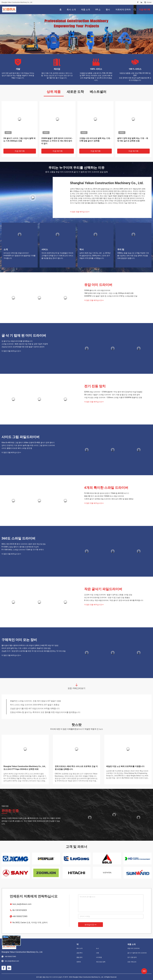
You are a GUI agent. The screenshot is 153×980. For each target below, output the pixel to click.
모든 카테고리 (132, 962)
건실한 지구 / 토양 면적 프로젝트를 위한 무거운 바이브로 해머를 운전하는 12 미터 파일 (34, 651)
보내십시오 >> (91, 925)
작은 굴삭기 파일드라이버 (103, 589)
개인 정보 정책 (101, 962)
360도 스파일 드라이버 (18, 538)
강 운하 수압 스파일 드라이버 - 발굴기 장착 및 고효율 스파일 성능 (108, 595)
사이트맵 (99, 957)
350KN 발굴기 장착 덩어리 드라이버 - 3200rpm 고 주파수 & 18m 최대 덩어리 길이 (57, 141)
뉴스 (97, 948)
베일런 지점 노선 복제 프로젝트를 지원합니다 (125, 766)
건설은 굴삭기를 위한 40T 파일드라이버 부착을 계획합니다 (35, 709)
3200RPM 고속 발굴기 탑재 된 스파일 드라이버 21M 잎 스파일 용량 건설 (111, 296)
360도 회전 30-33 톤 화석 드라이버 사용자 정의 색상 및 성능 (24, 544)
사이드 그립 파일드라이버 (21, 437)
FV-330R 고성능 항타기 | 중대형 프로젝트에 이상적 (20, 547)
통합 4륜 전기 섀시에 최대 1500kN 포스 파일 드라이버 (104, 496)
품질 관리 (80, 957)
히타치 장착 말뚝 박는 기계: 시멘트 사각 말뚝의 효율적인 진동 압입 (26, 648)
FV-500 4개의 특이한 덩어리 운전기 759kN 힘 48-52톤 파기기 (107, 493)
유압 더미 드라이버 (98, 285)
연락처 (79, 962)
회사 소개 (80, 948)
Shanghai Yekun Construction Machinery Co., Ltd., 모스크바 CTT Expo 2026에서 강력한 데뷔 (25, 768)
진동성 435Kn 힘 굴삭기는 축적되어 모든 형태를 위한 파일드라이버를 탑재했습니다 (45, 712)
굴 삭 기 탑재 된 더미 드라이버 (24, 335)
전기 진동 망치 (95, 386)
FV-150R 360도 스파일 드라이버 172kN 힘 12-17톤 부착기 (23, 550)
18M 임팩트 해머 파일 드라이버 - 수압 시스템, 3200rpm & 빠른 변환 (109, 293)
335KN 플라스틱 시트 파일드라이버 (97, 290)
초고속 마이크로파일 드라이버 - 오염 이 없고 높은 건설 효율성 (107, 598)
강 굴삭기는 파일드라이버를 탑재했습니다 (17, 341)
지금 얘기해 (20, 151)
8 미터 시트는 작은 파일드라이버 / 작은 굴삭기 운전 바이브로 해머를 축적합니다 (114, 600)
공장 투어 (80, 953)
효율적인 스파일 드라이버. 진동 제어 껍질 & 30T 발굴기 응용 (36, 701)
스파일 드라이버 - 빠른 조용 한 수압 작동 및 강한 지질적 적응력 (25, 344)
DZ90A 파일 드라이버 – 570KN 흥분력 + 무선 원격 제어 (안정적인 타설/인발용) (113, 392)
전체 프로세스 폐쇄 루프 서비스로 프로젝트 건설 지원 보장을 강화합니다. (76, 768)
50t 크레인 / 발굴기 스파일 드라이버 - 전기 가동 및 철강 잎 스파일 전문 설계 (112, 395)
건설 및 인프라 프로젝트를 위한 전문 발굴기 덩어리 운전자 (23, 347)
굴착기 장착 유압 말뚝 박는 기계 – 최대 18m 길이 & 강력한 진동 (133, 140)
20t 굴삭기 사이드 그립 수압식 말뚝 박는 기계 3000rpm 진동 (19, 140)
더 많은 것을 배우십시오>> (80, 212)
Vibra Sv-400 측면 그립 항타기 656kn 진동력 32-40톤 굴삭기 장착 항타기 (28, 443)
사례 (97, 953)
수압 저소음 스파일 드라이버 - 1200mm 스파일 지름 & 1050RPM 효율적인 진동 (113, 397)
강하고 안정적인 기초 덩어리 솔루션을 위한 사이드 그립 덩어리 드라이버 (28, 445)
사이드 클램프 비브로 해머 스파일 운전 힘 (17, 448)
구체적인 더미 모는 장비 (19, 640)
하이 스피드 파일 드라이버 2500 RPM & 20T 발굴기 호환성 (35, 705)
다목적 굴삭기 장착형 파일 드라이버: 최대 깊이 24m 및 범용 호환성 (109, 499)
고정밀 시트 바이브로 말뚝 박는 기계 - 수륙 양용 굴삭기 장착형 (95, 140)
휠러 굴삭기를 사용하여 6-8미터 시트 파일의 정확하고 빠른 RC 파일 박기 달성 (30, 645)
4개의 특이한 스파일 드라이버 (106, 488)
